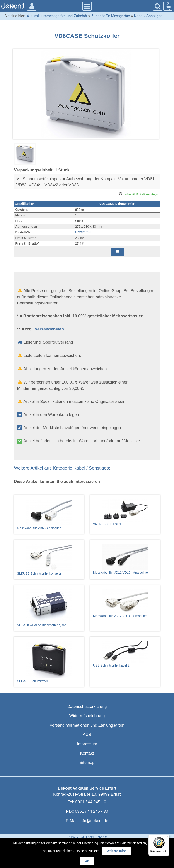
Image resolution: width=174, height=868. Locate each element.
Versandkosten (49, 329)
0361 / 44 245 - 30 (92, 811)
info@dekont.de (94, 821)
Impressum (87, 744)
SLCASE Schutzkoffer (49, 662)
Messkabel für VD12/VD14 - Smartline (125, 603)
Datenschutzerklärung (87, 707)
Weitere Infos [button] (117, 851)
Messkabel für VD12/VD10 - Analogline (125, 559)
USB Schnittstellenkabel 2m (125, 654)
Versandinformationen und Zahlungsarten (87, 725)
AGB (87, 735)
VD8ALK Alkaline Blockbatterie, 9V (49, 608)
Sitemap (87, 763)
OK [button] (87, 861)
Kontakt (87, 753)
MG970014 (83, 232)
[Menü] (167, 837)
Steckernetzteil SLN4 (125, 512)
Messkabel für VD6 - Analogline (49, 514)
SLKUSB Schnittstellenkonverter (49, 560)
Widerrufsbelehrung (87, 716)
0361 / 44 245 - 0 (91, 802)
